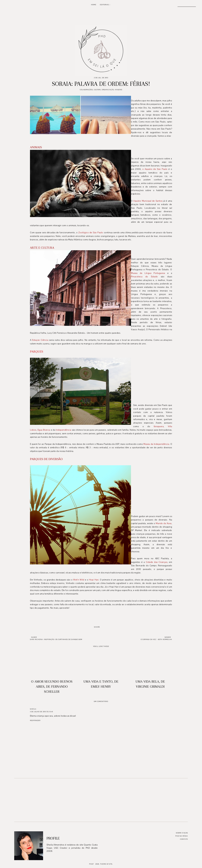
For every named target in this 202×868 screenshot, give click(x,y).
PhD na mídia (182, 836)
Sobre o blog (182, 833)
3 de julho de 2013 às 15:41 (42, 712)
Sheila (33, 709)
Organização (108, 90)
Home (94, 5)
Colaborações (86, 90)
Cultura (97, 90)
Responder (35, 720)
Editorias (104, 5)
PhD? (91, 864)
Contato (184, 839)
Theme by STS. (106, 864)
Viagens (119, 90)
